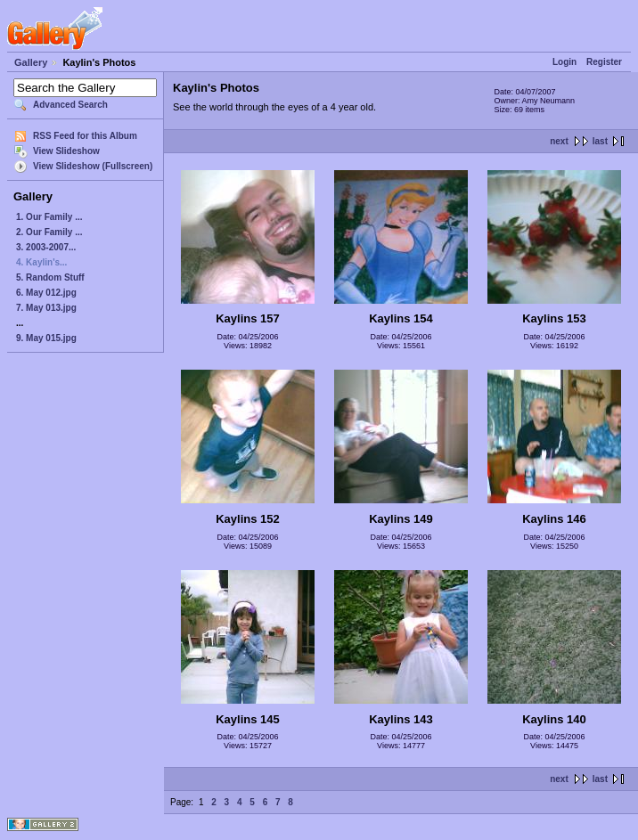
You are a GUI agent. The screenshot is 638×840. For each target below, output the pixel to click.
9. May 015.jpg (46, 338)
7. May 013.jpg (46, 308)
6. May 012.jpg (46, 293)
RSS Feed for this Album (85, 136)
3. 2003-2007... (46, 247)
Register (604, 62)
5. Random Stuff (50, 277)
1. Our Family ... (49, 217)
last (600, 141)
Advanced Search (70, 105)
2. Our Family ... (49, 232)
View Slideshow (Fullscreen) (93, 166)
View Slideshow (66, 151)
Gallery (31, 62)
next (559, 141)
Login (564, 62)
